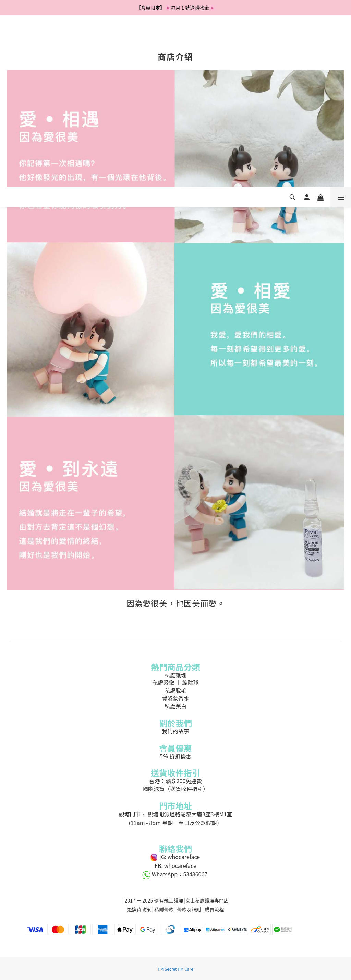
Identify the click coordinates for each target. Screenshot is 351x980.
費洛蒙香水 (175, 698)
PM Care (185, 969)
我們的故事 (175, 731)
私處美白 (175, 706)
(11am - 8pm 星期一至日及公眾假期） (176, 823)
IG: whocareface (175, 857)
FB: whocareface (176, 865)
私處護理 (175, 675)
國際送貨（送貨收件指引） (175, 789)
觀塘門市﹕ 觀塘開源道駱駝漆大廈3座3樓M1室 (175, 814)
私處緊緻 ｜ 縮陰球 (175, 682)
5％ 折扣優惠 (175, 756)
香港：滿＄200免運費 (176, 781)
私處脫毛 (175, 690)
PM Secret (167, 969)
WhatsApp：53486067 (175, 874)
